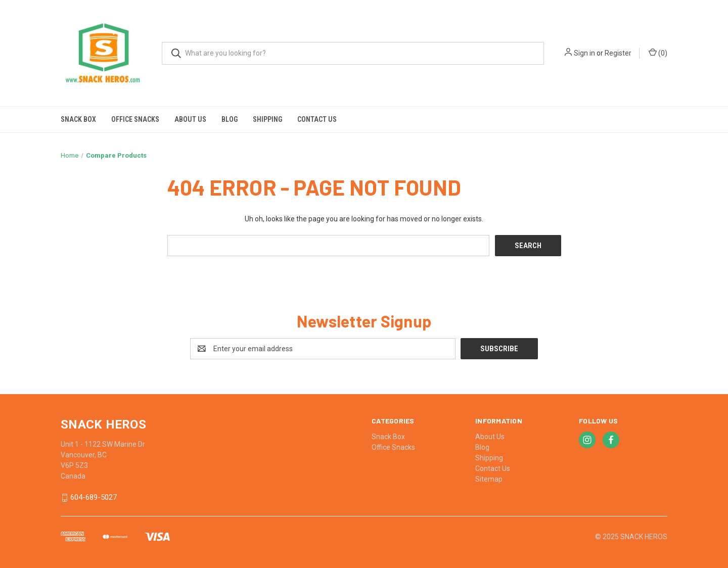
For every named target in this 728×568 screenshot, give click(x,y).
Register (618, 53)
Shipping (267, 119)
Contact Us (317, 119)
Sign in (584, 53)
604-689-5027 (94, 498)
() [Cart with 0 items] (658, 53)
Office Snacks (135, 119)
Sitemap (489, 479)
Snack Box (78, 119)
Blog (230, 119)
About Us (190, 119)
